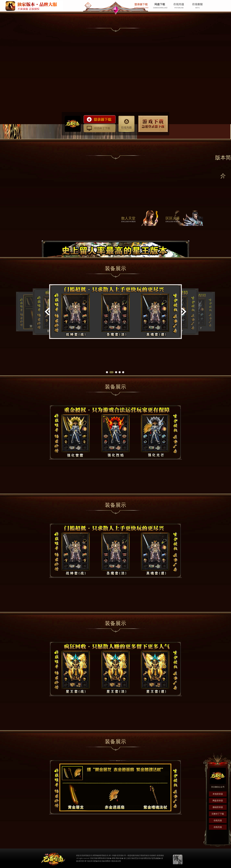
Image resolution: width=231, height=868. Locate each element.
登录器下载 (100, 119)
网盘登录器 (218, 801)
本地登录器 (218, 794)
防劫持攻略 (153, 124)
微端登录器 (218, 807)
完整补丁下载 (218, 814)
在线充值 (126, 124)
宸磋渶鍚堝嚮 (103, 861)
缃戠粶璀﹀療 (168, 858)
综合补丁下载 (100, 128)
